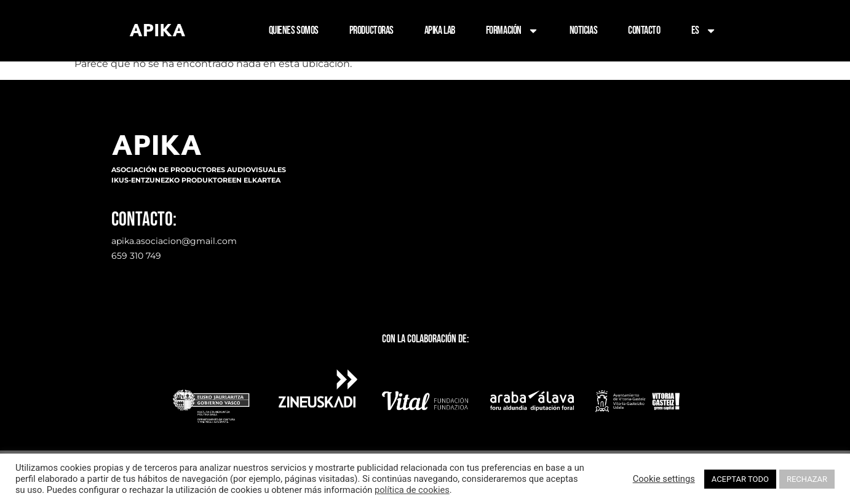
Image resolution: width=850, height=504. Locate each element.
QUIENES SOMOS (294, 30)
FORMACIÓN (512, 31)
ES (704, 31)
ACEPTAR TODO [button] (740, 479)
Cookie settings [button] (664, 479)
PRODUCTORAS (371, 30)
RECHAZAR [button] (807, 479)
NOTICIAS (583, 30)
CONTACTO (644, 30)
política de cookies (412, 490)
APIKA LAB (440, 30)
